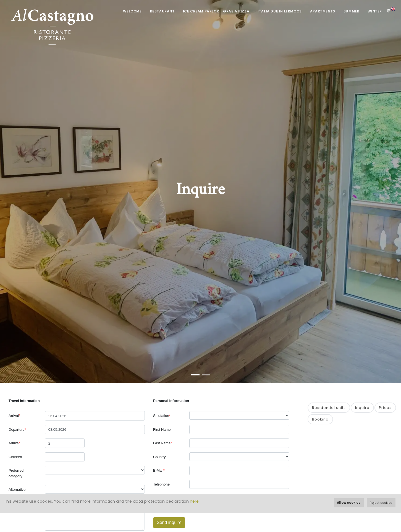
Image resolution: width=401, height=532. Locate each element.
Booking (320, 419)
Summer (352, 11)
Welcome (132, 11)
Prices (385, 408)
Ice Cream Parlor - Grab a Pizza (216, 11)
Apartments (323, 11)
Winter (375, 11)
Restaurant (162, 11)
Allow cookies (349, 503)
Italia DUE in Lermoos (280, 11)
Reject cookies (381, 503)
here (194, 501)
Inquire (362, 408)
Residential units (329, 408)
